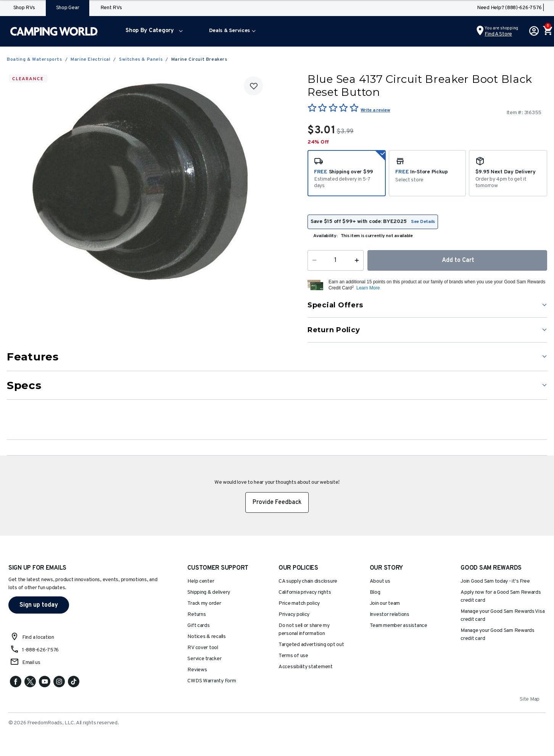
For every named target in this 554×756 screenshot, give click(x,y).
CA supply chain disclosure (308, 581)
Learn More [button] (368, 288)
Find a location (38, 637)
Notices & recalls (206, 637)
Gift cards (198, 626)
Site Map (530, 699)
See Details (423, 222)
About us (380, 581)
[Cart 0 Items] (547, 31)
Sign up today (39, 605)
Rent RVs (111, 8)
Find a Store (498, 34)
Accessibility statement (306, 667)
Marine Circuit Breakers (199, 60)
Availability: (325, 236)
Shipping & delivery (209, 592)
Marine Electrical (90, 60)
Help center (201, 581)
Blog (375, 592)
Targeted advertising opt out (311, 645)
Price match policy (299, 603)
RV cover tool (203, 648)
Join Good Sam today (495, 581)
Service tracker (204, 659)
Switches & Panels (141, 60)
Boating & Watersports (35, 60)
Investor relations (390, 615)
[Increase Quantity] (358, 260)
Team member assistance (399, 626)
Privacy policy (294, 615)
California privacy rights (305, 592)
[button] (152, 31)
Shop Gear (68, 8)
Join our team (385, 603)
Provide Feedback (277, 502)
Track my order (204, 603)
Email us (31, 663)
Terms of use (293, 656)
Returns (196, 615)
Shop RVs (24, 8)
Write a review (375, 110)
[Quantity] (336, 260)
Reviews (197, 670)
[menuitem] (152, 31)
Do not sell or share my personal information (304, 630)
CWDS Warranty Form (212, 681)
